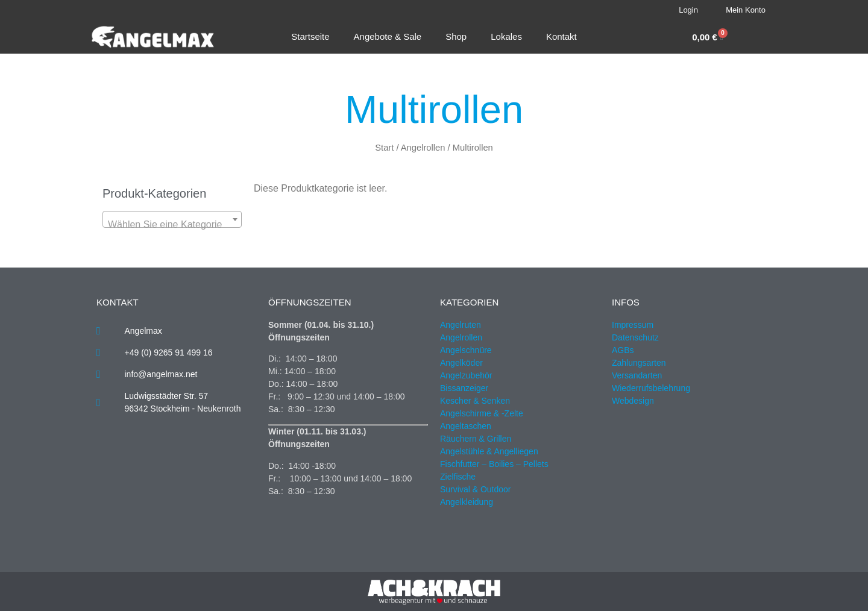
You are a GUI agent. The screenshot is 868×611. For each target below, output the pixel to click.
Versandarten (637, 375)
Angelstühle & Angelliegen (489, 451)
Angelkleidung (467, 502)
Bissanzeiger (464, 388)
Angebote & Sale (388, 36)
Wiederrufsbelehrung (651, 388)
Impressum (633, 325)
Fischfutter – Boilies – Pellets (494, 464)
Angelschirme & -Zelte (482, 413)
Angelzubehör (466, 375)
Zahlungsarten (639, 363)
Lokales (506, 36)
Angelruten (461, 325)
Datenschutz (635, 337)
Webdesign (633, 401)
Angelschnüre (466, 350)
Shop (456, 36)
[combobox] (172, 219)
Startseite (310, 36)
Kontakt (561, 36)
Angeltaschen (466, 426)
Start (384, 148)
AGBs (623, 350)
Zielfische (458, 477)
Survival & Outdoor (476, 489)
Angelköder (461, 363)
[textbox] (172, 225)
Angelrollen (423, 148)
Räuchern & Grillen (476, 439)
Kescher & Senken (475, 401)
